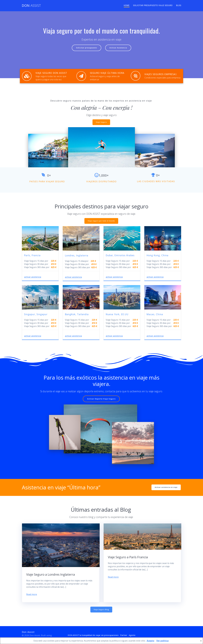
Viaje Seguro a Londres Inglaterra (51, 574)
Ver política (162, 641)
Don (31, 6)
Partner (126, 635)
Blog (179, 5)
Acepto (150, 641)
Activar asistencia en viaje (166, 487)
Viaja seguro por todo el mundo (101, 222)
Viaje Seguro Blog (101, 609)
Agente (135, 635)
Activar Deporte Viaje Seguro (101, 399)
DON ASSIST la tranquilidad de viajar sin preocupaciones (92, 635)
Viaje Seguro (101, 123)
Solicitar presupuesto (86, 48)
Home (127, 5)
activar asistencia (33, 277)
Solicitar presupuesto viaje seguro (153, 5)
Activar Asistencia (119, 48)
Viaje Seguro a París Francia (128, 557)
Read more (32, 594)
